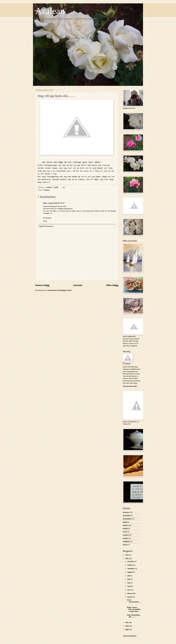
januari (130, 597)
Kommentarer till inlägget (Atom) (60, 290)
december (131, 561)
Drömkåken (127, 519)
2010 (127, 626)
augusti (130, 572)
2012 (127, 559)
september (131, 568)
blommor (126, 512)
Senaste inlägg (42, 285)
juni (129, 579)
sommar (126, 538)
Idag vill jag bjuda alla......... (133, 616)
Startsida (78, 285)
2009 (127, 630)
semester (126, 535)
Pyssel (125, 532)
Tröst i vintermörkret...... (134, 602)
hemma (47, 190)
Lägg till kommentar (46, 226)
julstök (125, 529)
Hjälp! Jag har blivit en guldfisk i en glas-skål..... (134, 609)
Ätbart (125, 545)
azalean (128, 364)
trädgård (126, 541)
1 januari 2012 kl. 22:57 (56, 203)
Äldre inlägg (112, 285)
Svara (45, 221)
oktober (130, 565)
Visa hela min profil (130, 386)
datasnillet (126, 516)
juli (129, 576)
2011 (127, 622)
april (129, 586)
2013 (127, 555)
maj (129, 583)
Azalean (50, 11)
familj (125, 522)
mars (129, 590)
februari (130, 593)
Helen (45, 203)
